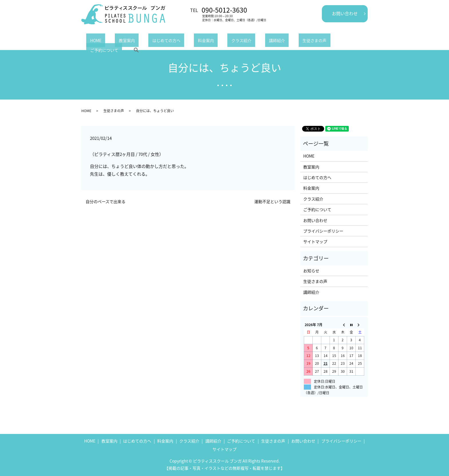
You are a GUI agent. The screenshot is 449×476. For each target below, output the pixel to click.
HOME (92, 41)
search (328, 41)
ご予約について (300, 41)
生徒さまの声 (264, 41)
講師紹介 (235, 41)
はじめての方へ (147, 41)
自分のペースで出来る (106, 202)
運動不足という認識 (272, 202)
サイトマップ (315, 241)
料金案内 (179, 41)
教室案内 (115, 41)
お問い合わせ (345, 13)
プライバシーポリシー (323, 231)
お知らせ (311, 271)
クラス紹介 (207, 41)
